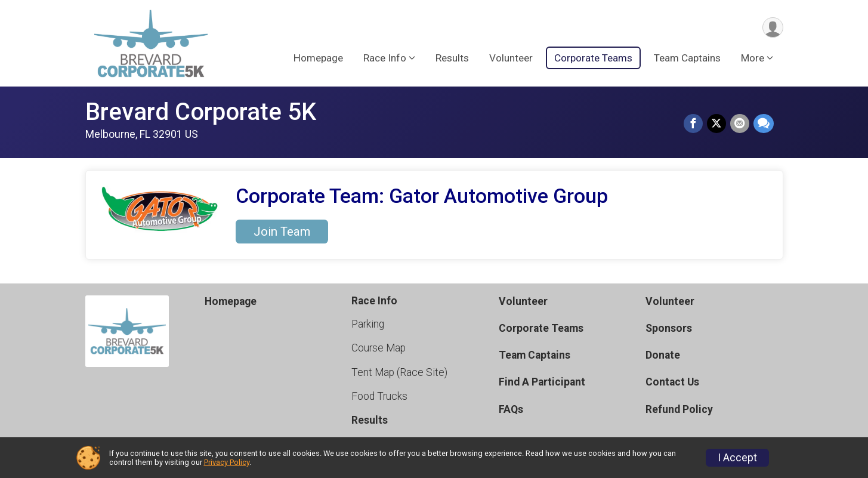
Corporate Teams (593, 59)
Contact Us (672, 382)
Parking (368, 324)
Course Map (379, 348)
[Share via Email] (740, 124)
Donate (663, 355)
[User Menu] (772, 28)
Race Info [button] (385, 59)
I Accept (737, 458)
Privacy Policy (227, 462)
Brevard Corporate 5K (201, 112)
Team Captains (687, 59)
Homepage (318, 59)
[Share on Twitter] (718, 124)
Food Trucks (379, 396)
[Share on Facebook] (695, 124)
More (753, 59)
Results (452, 59)
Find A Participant (542, 382)
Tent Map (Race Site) (399, 372)
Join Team (282, 232)
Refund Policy (679, 409)
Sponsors (669, 328)
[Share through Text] (764, 124)
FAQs (511, 409)
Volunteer (511, 59)
